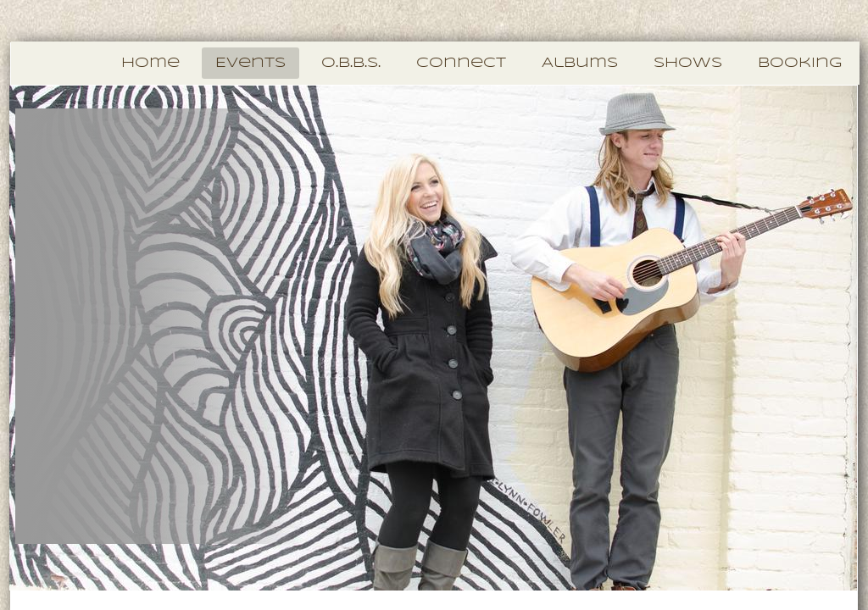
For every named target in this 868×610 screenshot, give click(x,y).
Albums (580, 63)
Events (250, 63)
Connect (461, 63)
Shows (688, 63)
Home (150, 63)
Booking (800, 63)
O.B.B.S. (351, 63)
